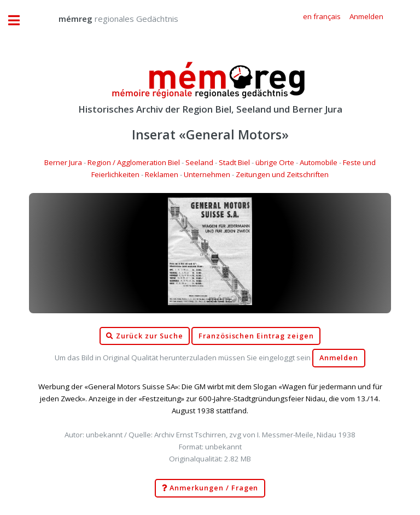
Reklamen (162, 174)
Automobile (319, 162)
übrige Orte (275, 162)
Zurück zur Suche (144, 336)
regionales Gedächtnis (107, 19)
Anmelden (339, 358)
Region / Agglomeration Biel (134, 162)
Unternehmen (207, 174)
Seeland (199, 162)
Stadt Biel (234, 162)
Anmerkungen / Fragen (210, 488)
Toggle (20, 21)
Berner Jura (63, 162)
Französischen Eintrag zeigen (256, 336)
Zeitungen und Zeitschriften (282, 174)
